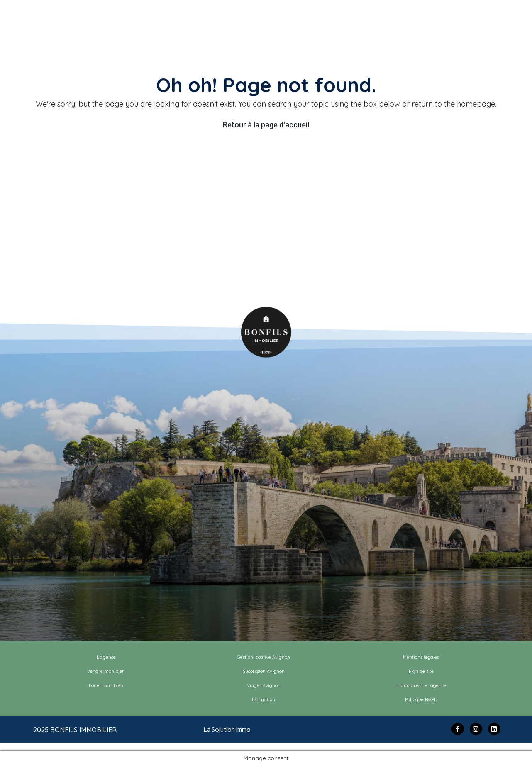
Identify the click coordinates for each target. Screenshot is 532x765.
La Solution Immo (227, 730)
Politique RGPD (421, 699)
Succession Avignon (264, 671)
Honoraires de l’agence (421, 685)
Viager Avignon (264, 685)
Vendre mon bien (106, 671)
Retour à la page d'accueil (266, 125)
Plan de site (421, 671)
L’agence (106, 657)
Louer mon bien (106, 685)
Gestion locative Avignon (264, 657)
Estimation (264, 699)
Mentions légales (421, 657)
